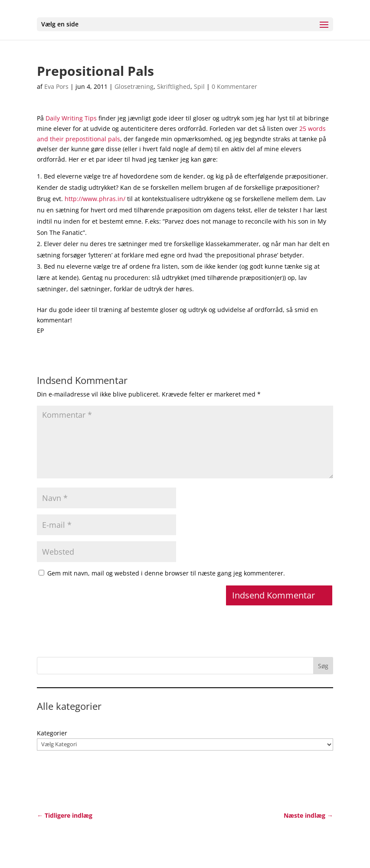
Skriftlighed (174, 86)
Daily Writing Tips (71, 118)
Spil (199, 86)
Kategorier (52, 733)
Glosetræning (134, 86)
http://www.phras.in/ (95, 199)
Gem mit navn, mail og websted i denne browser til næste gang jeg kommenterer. (166, 573)
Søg (323, 666)
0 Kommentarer (234, 86)
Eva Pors (56, 86)
